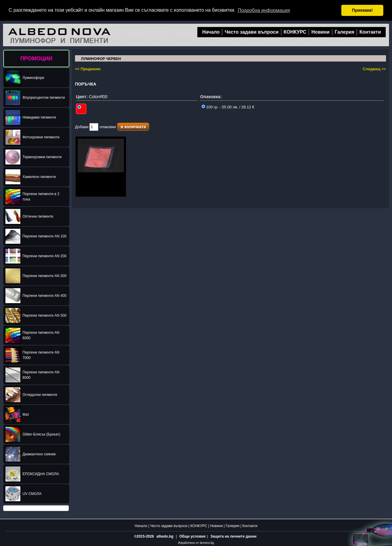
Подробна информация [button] (264, 10)
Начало (211, 32)
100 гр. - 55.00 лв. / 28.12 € (228, 107)
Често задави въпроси (251, 32)
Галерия (345, 32)
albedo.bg (165, 536)
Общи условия (192, 536)
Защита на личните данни (233, 536)
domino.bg (207, 543)
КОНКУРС (295, 32)
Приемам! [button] (362, 10)
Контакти (370, 32)
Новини (320, 32)
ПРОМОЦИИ (36, 58)
